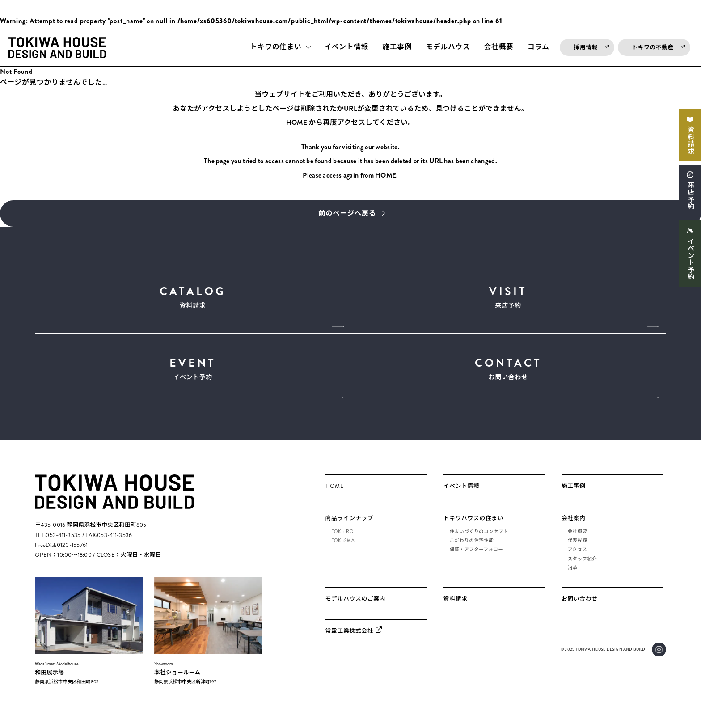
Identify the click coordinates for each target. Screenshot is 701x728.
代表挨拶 (578, 548)
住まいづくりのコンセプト (479, 539)
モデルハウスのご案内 (356, 606)
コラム (538, 47)
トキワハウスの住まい (474, 526)
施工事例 (397, 47)
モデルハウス (448, 47)
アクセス (577, 557)
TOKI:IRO (343, 539)
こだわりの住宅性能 (472, 548)
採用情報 (586, 47)
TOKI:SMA (343, 548)
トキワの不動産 (653, 47)
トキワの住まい (276, 47)
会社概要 (499, 47)
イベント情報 (346, 47)
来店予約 (690, 199)
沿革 (573, 575)
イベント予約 (690, 264)
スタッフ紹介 (583, 566)
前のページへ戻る (347, 214)
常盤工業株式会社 (350, 639)
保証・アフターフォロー (477, 557)
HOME (297, 123)
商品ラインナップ (350, 526)
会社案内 (574, 526)
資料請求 (690, 141)
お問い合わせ (508, 374)
